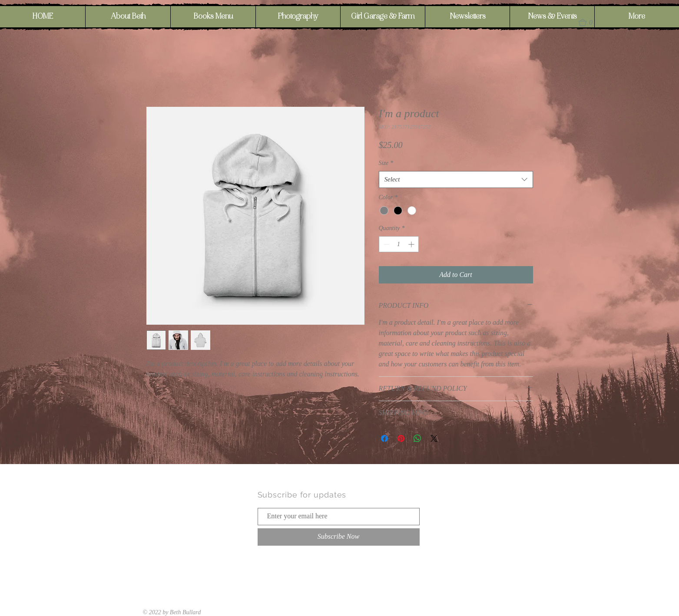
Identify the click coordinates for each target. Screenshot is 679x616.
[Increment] (412, 244)
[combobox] (456, 180)
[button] (590, 23)
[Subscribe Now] (339, 537)
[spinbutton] (399, 244)
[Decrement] (386, 244)
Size (386, 163)
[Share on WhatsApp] (417, 438)
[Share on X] (434, 438)
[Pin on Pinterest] (401, 438)
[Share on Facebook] (384, 438)
